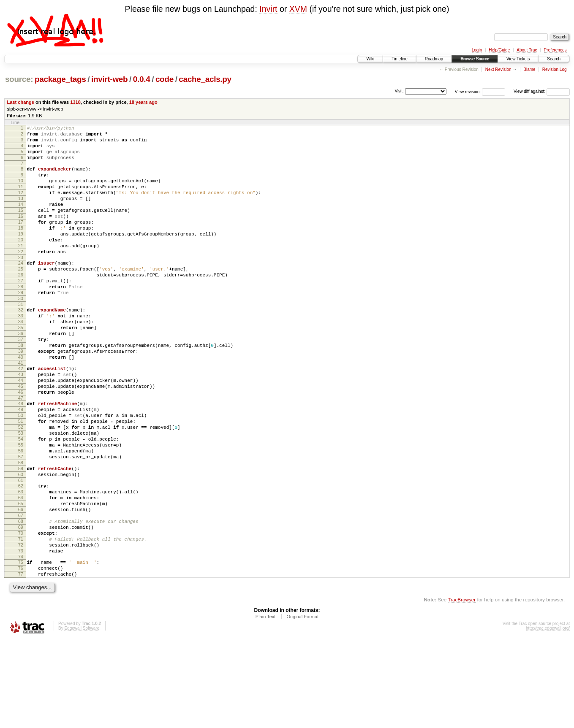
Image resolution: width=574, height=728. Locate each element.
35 (21, 367)
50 (21, 471)
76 (21, 654)
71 (21, 620)
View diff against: (542, 91)
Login (477, 50)
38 (21, 388)
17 (21, 241)
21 (21, 270)
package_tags (60, 79)
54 (21, 500)
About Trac (527, 50)
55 (21, 507)
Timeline (399, 59)
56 (21, 514)
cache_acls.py (205, 79)
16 (21, 234)
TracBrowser (462, 688)
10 (21, 191)
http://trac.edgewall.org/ (548, 717)
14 (21, 219)
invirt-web (109, 79)
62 (21, 555)
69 (21, 606)
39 (21, 395)
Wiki (370, 59)
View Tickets (518, 59)
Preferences (555, 50)
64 (21, 570)
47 (21, 451)
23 (21, 284)
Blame (529, 69)
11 (21, 198)
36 (21, 374)
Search (554, 59)
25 (21, 297)
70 (21, 613)
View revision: (468, 91)
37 (21, 381)
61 (21, 550)
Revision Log (555, 69)
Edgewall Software (82, 717)
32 (21, 345)
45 (21, 437)
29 (21, 325)
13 (21, 212)
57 (21, 521)
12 (21, 205)
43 (21, 422)
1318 (75, 102)
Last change (21, 102)
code (165, 79)
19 (21, 255)
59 (21, 536)
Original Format (302, 705)
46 (21, 444)
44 (21, 430)
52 (21, 485)
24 (21, 290)
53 (21, 493)
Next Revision (498, 69)
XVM (298, 9)
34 (21, 360)
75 (21, 647)
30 (21, 333)
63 (21, 563)
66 (21, 584)
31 (21, 340)
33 (21, 352)
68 (21, 598)
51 (21, 478)
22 (21, 277)
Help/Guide (499, 50)
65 (21, 577)
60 (21, 543)
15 (21, 227)
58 (21, 528)
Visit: (399, 91)
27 (21, 311)
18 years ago (143, 102)
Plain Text (266, 705)
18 (21, 248)
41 (21, 410)
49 (21, 464)
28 (21, 318)
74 (21, 641)
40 (21, 403)
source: (19, 79)
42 (21, 415)
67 (21, 591)
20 (21, 263)
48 (21, 457)
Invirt (268, 9)
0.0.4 (142, 79)
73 (21, 634)
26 (21, 304)
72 (21, 627)
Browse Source (475, 59)
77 (21, 661)
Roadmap (434, 59)
